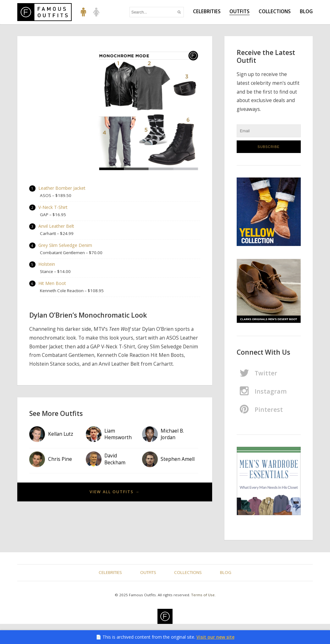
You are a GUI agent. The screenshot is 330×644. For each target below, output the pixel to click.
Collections (275, 11)
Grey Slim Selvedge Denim (65, 246)
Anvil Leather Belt (57, 227)
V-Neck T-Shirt (53, 208)
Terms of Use (203, 595)
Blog (306, 11)
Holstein (47, 266)
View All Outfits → (115, 494)
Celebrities (207, 11)
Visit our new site (215, 637)
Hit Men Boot (53, 285)
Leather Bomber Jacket (62, 188)
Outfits (239, 11)
